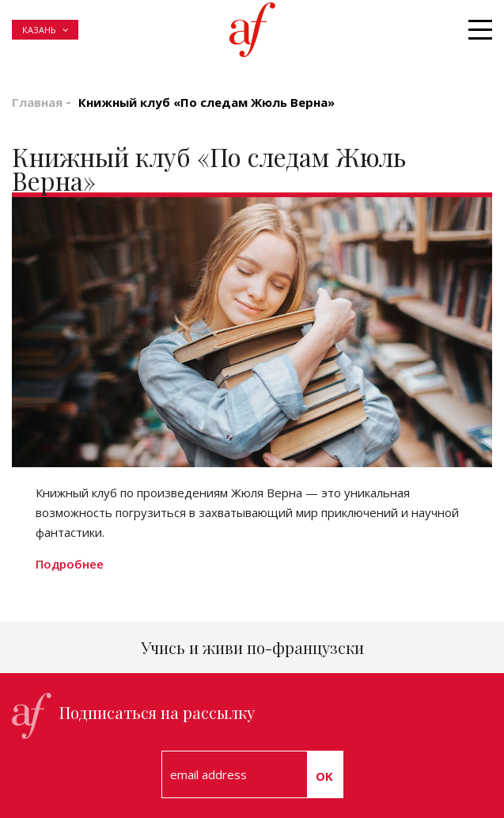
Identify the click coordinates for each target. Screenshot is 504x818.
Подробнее (70, 564)
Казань (39, 30)
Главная (37, 102)
